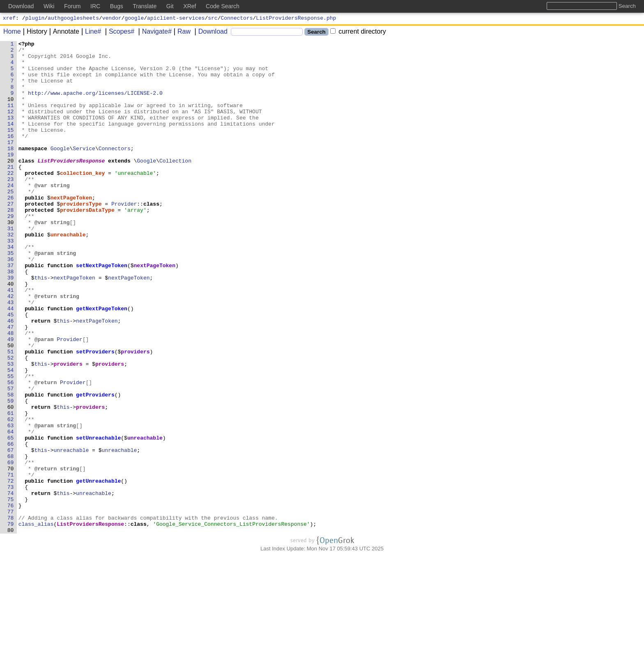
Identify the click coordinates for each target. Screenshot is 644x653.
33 (11, 281)
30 (11, 259)
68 (11, 540)
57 (11, 458)
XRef (190, 6)
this (41, 325)
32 (11, 274)
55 (11, 444)
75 (11, 591)
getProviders (96, 466)
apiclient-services (176, 19)
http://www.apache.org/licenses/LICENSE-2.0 (96, 104)
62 (11, 495)
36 (11, 303)
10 (11, 111)
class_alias (36, 621)
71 (11, 562)
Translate (145, 6)
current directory (358, 33)
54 (11, 436)
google (134, 19)
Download (210, 33)
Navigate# (154, 33)
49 (11, 399)
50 (11, 407)
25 (11, 222)
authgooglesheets (73, 19)
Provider (124, 237)
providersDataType (88, 244)
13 (11, 133)
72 (11, 569)
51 (11, 414)
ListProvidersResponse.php (296, 19)
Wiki (49, 6)
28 (11, 244)
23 (11, 207)
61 (11, 488)
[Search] (267, 33)
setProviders (96, 414)
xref (9, 19)
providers (136, 414)
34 (11, 289)
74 (11, 584)
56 (11, 451)
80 (11, 628)
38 (11, 318)
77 (11, 606)
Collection (176, 185)
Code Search (223, 6)
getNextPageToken (102, 362)
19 (11, 178)
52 (11, 422)
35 (11, 296)
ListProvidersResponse (71, 185)
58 (11, 466)
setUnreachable (99, 518)
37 (11, 311)
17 (11, 163)
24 (11, 215)
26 (11, 229)
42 (11, 348)
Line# (90, 33)
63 (11, 503)
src (213, 19)
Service (84, 170)
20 (11, 185)
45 (11, 370)
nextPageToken (71, 229)
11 (11, 119)
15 (11, 148)
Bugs (117, 6)
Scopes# (119, 33)
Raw (181, 33)
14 (11, 141)
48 (11, 392)
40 (11, 333)
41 (11, 340)
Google (60, 170)
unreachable (68, 274)
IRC (95, 6)
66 (11, 525)
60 (11, 481)
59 (11, 473)
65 (11, 518)
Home (12, 33)
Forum (72, 6)
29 (11, 252)
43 (11, 355)
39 (11, 325)
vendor (112, 19)
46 (11, 377)
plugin (35, 19)
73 (11, 577)
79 (11, 621)
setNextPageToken (102, 311)
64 (11, 510)
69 (11, 547)
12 (11, 126)
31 (11, 266)
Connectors (237, 19)
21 (11, 192)
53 (11, 429)
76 (11, 599)
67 (11, 532)
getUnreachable (99, 569)
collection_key (83, 200)
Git (170, 6)
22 (11, 200)
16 (11, 156)
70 (11, 554)
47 (11, 385)
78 (11, 614)
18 (11, 170)
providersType (81, 237)
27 (11, 237)
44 (11, 362)
